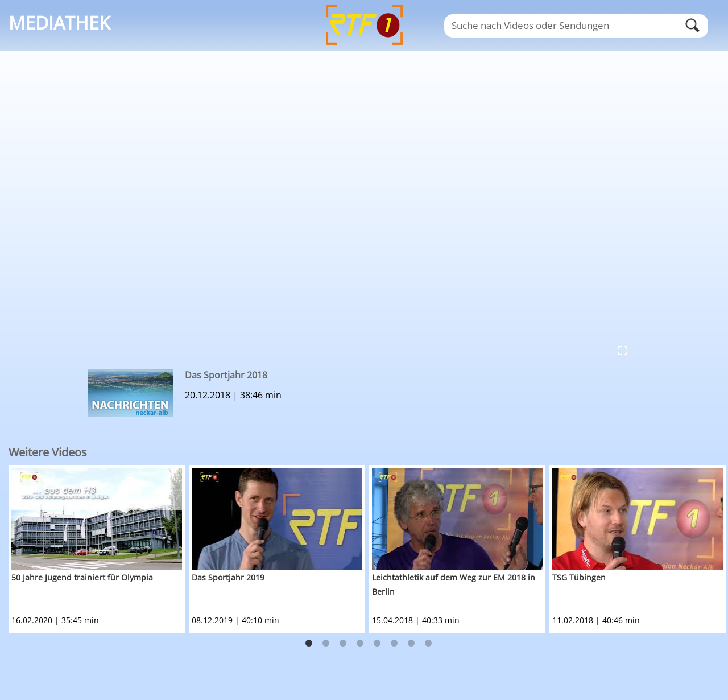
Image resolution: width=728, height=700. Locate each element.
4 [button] (360, 644)
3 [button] (343, 644)
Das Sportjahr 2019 (228, 577)
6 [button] (394, 644)
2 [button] (326, 644)
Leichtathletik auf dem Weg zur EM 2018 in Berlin (454, 584)
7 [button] (411, 644)
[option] (99, 549)
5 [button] (377, 644)
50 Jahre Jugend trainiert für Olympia (82, 577)
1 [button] (309, 644)
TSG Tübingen (579, 577)
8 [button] (428, 644)
